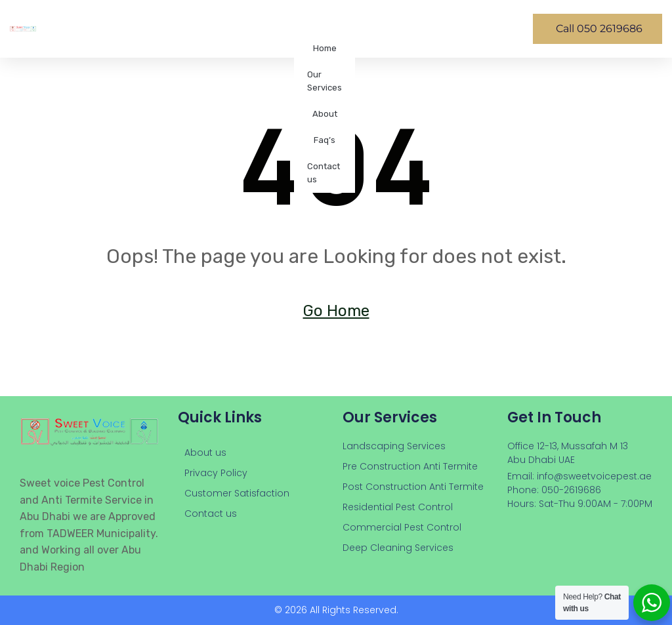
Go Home (336, 311)
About (325, 114)
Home (325, 48)
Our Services (325, 81)
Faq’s (325, 140)
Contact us (324, 173)
